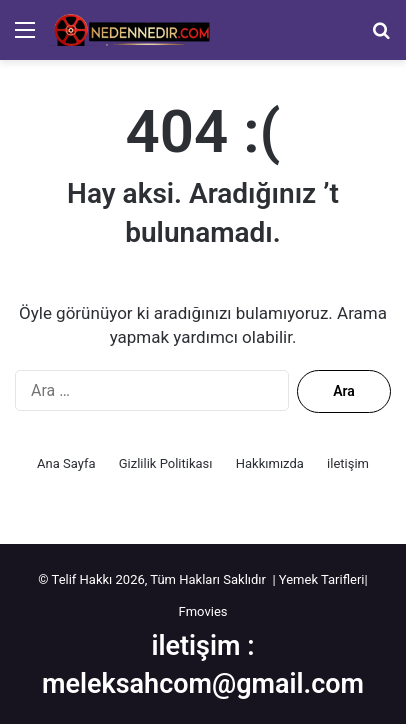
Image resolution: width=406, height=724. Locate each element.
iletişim (348, 463)
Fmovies (203, 611)
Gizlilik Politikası (166, 463)
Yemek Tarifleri (322, 579)
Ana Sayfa (66, 463)
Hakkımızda (270, 463)
